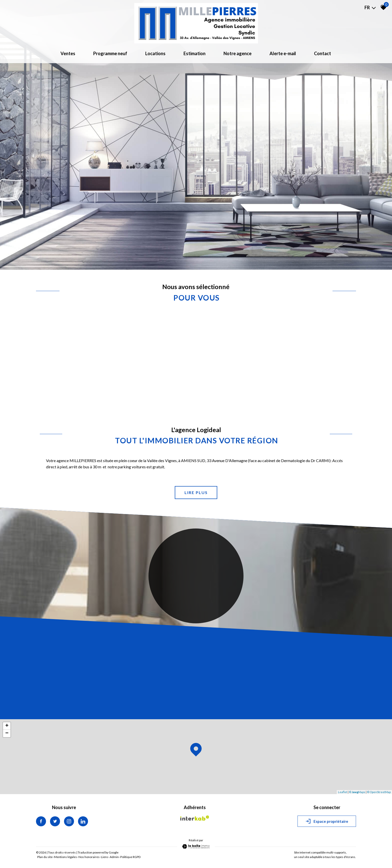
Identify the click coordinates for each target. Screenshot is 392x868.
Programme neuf (110, 53)
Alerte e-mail (283, 53)
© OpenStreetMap (379, 792)
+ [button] (7, 726)
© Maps (357, 792)
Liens (105, 857)
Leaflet (343, 792)
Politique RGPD (130, 857)
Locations (155, 53)
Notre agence (237, 53)
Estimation (194, 53)
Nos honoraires (89, 857)
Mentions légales (65, 857)
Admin (114, 857)
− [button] (7, 733)
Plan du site (45, 857)
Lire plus (196, 492)
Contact (322, 53)
